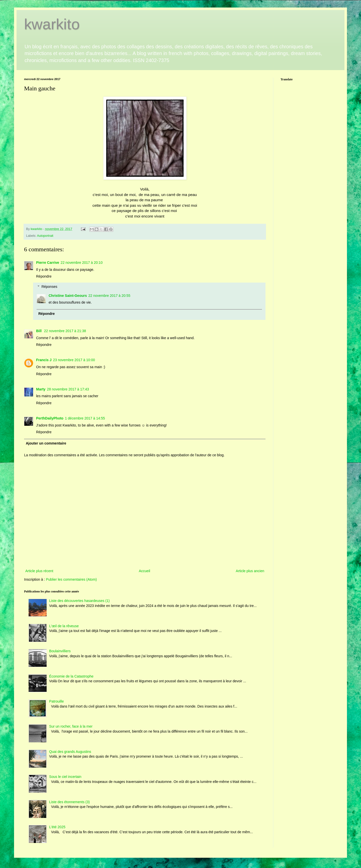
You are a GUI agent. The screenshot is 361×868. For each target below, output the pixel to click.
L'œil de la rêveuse (64, 626)
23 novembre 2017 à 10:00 (74, 360)
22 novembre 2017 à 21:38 (65, 331)
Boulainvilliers (60, 651)
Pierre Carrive (48, 263)
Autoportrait (45, 236)
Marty (41, 389)
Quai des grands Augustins (70, 752)
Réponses (49, 287)
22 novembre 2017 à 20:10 (82, 263)
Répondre (44, 276)
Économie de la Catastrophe (71, 676)
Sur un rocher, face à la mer (71, 726)
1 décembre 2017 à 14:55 (85, 418)
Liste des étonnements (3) (69, 802)
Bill (39, 331)
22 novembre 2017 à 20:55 (109, 296)
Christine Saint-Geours (68, 296)
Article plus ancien (250, 571)
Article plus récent (39, 571)
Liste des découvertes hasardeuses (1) (79, 601)
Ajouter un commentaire (46, 443)
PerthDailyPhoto (50, 418)
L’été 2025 (57, 827)
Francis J (44, 360)
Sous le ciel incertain (65, 777)
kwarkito (52, 24)
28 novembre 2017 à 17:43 (68, 389)
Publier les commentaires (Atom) (71, 579)
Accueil (145, 571)
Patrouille (56, 701)
